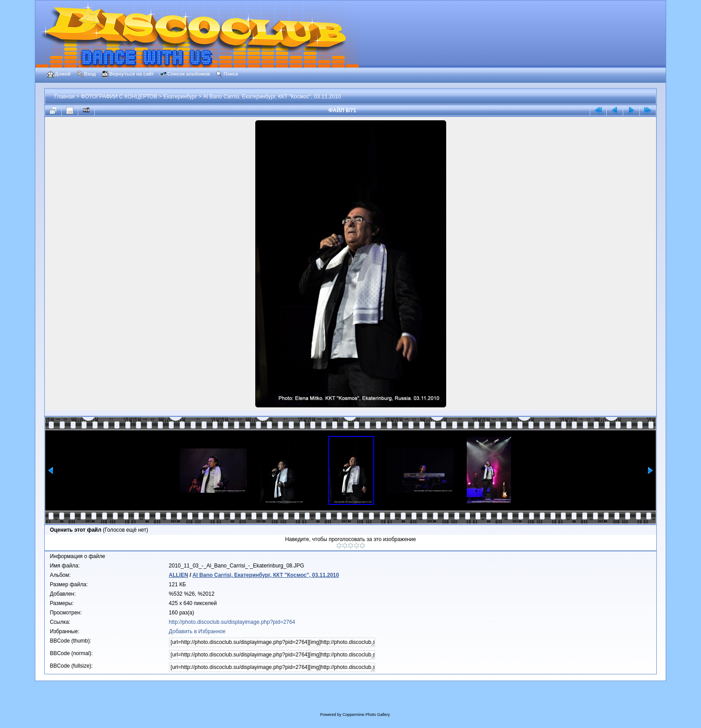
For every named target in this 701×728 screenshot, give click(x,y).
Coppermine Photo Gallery (366, 715)
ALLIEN (179, 575)
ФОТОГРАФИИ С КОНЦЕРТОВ (119, 97)
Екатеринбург (180, 97)
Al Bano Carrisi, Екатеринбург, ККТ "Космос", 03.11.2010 (272, 97)
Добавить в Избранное (197, 631)
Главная (64, 97)
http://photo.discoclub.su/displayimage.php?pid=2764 (232, 622)
